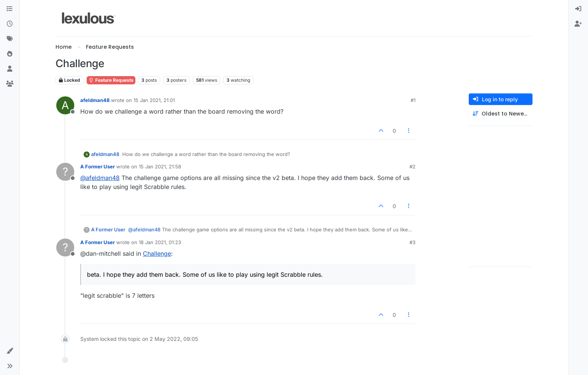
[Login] (578, 9)
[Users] (10, 69)
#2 (412, 166)
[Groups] (10, 84)
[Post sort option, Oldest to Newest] (501, 114)
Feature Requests (111, 80)
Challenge (157, 253)
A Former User (97, 166)
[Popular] (10, 54)
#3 (412, 242)
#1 (413, 100)
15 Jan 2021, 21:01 (154, 100)
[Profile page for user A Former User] (65, 172)
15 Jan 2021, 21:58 (160, 166)
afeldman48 (95, 100)
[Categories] (10, 9)
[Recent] (10, 24)
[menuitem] (578, 9)
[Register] (578, 24)
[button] (10, 351)
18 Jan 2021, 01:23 (160, 242)
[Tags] (10, 39)
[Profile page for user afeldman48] (65, 105)
